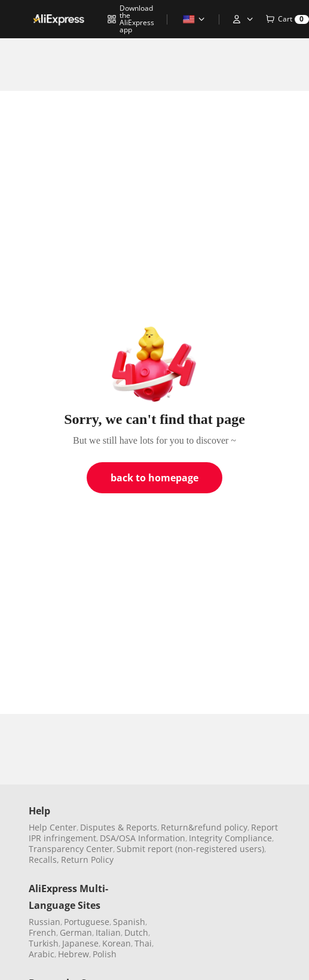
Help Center (53, 827)
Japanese (80, 943)
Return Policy (87, 860)
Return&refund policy (204, 827)
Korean (117, 943)
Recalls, (44, 860)
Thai (143, 943)
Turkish (44, 943)
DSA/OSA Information (143, 838)
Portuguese (87, 922)
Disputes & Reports (119, 827)
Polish (105, 954)
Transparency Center (71, 849)
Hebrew (74, 954)
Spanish (129, 922)
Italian (108, 932)
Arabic (42, 954)
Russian (45, 922)
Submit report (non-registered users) (190, 849)
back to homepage (154, 478)
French (42, 932)
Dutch (136, 932)
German (76, 932)
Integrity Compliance (230, 838)
